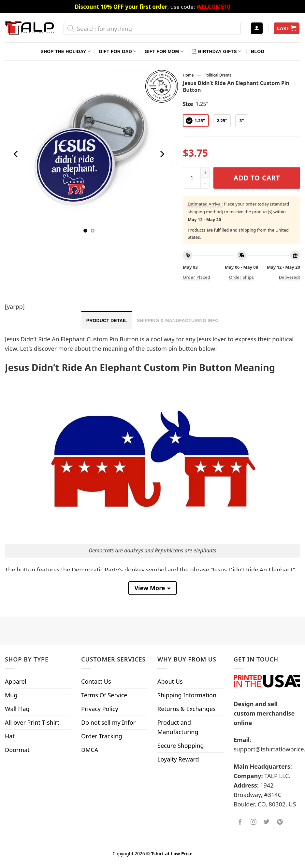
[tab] (107, 320)
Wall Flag (17, 709)
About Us (170, 681)
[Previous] (17, 154)
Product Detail (107, 320)
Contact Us (96, 681)
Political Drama (218, 75)
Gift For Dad (117, 51)
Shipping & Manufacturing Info (178, 320)
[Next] (161, 154)
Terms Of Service (104, 695)
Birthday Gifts (216, 51)
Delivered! (290, 277)
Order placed (196, 277)
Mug (11, 695)
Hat (10, 736)
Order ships (241, 277)
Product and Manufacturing (178, 727)
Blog (258, 51)
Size (188, 104)
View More (150, 588)
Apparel (16, 681)
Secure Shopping (181, 746)
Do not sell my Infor (108, 722)
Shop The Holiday (66, 51)
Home (188, 75)
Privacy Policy (100, 709)
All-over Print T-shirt (32, 722)
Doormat (17, 750)
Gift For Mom (164, 51)
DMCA (90, 750)
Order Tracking (102, 736)
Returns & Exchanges (187, 709)
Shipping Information (187, 695)
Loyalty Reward (178, 759)
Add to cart (257, 178)
